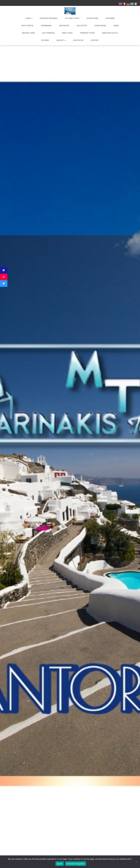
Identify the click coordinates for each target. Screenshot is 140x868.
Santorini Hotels (110, 33)
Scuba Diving (92, 18)
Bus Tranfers (48, 33)
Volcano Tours (72, 18)
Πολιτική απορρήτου (76, 864)
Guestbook (78, 40)
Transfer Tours (87, 33)
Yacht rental (27, 26)
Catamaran (46, 26)
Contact (95, 40)
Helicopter (82, 26)
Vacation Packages (49, 18)
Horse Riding (100, 26)
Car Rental (64, 26)
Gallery (61, 40)
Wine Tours (67, 33)
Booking (45, 40)
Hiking (116, 26)
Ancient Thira (28, 33)
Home (29, 18)
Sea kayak (110, 18)
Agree (60, 864)
